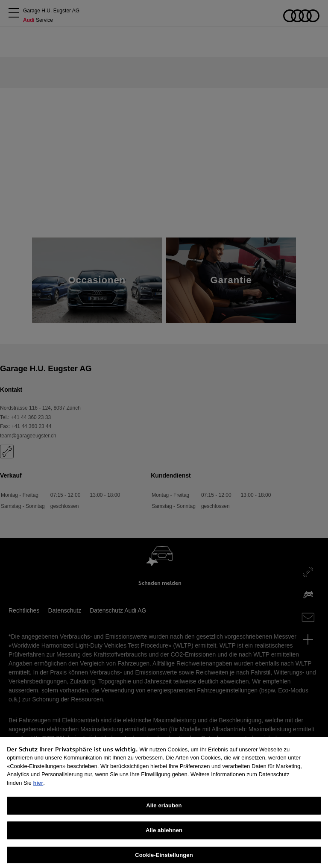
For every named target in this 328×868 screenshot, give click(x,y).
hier (38, 788)
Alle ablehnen (164, 835)
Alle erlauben (164, 811)
